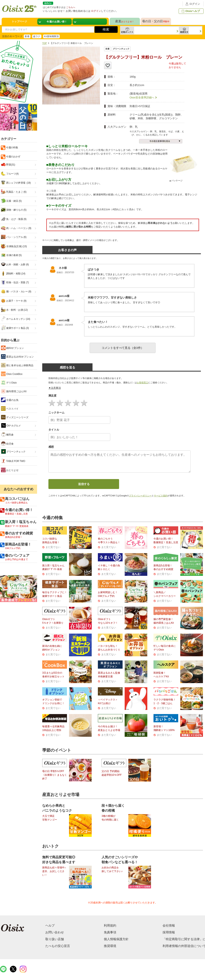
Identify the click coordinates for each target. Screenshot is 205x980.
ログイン (192, 4)
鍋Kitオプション (12, 348)
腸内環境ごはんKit (14, 391)
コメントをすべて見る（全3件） (123, 348)
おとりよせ (10, 470)
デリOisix (9, 383)
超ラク (37, 36)
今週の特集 (12, 148)
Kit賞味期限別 (52, 36)
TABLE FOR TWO (13, 461)
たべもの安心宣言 (58, 946)
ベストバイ (10, 409)
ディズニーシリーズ (15, 417)
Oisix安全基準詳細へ (142, 97)
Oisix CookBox (12, 374)
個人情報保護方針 (116, 939)
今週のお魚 (10, 400)
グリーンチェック (13, 452)
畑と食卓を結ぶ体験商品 (17, 365)
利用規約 (110, 925)
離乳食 (7, 435)
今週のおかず (13, 157)
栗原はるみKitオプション (17, 357)
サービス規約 (161, 496)
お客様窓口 (142, 383)
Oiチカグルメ (11, 425)
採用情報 (169, 932)
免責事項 (110, 932)
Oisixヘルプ (190, 11)
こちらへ (71, 7)
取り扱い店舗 (55, 939)
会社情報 (169, 925)
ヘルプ (50, 925)
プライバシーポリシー (140, 496)
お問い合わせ (55, 932)
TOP (45, 43)
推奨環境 (110, 946)
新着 (27, 36)
